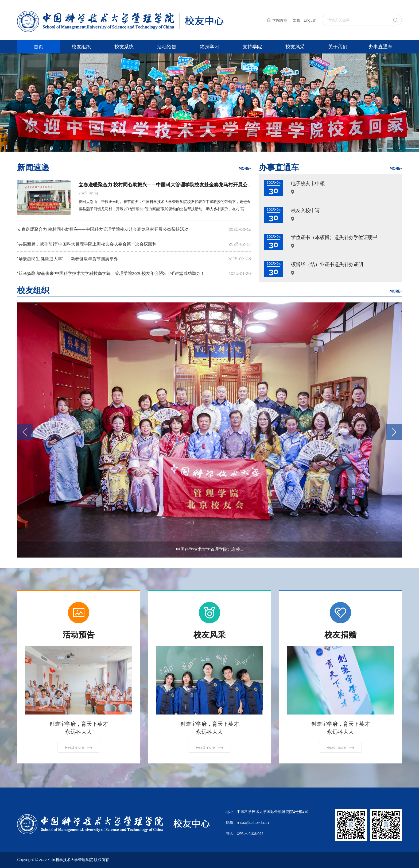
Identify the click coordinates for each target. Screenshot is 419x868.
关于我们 (338, 47)
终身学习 (210, 47)
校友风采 (295, 47)
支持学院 (252, 47)
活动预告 (167, 47)
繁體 (296, 20)
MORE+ (245, 168)
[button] (394, 432)
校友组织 (81, 47)
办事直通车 (381, 47)
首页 (38, 47)
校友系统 (124, 47)
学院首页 (278, 20)
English (310, 20)
